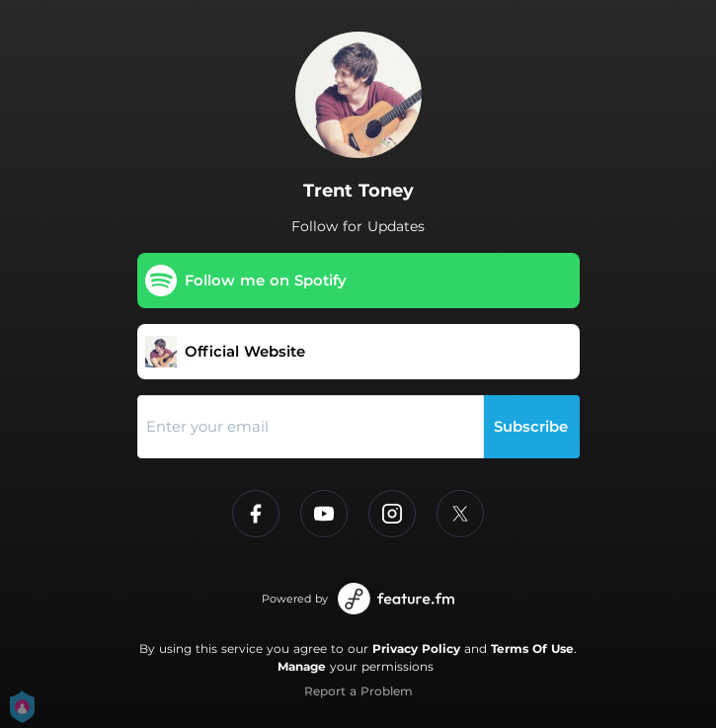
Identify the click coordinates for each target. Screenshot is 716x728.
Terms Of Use (532, 648)
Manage (302, 666)
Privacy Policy (416, 648)
